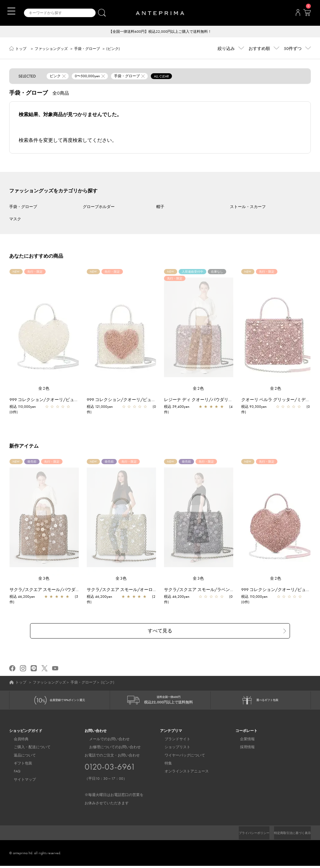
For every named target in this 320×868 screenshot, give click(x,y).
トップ (21, 49)
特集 (164, 765)
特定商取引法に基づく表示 (289, 835)
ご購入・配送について (28, 749)
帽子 (160, 207)
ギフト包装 (18, 765)
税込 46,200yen (25, 597)
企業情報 (243, 741)
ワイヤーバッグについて (180, 757)
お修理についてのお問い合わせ (110, 749)
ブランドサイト (173, 741)
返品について (20, 757)
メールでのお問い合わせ (105, 741)
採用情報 (243, 749)
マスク (15, 220)
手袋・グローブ (87, 49)
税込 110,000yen (26, 407)
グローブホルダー (99, 207)
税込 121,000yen (103, 407)
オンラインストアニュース (182, 773)
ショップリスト (173, 749)
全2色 (44, 389)
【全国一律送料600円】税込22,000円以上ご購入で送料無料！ (160, 32)
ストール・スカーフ (248, 207)
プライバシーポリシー (244, 835)
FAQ (13, 773)
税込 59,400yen (180, 407)
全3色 (44, 579)
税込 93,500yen (257, 407)
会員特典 (17, 741)
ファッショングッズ (51, 49)
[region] (199, 328)
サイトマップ (20, 781)
